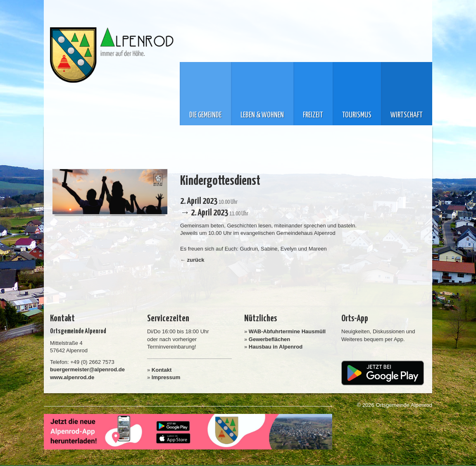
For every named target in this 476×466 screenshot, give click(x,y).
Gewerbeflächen (269, 339)
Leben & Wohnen (262, 115)
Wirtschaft (407, 115)
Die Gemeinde (205, 115)
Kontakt (162, 370)
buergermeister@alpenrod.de (87, 369)
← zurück (192, 260)
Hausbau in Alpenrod (276, 347)
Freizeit (313, 115)
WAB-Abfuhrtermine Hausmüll (287, 331)
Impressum (166, 377)
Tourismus (357, 115)
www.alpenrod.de (72, 377)
